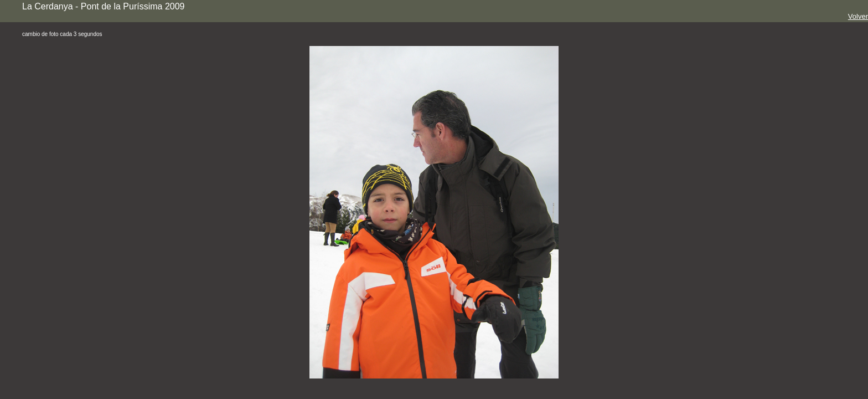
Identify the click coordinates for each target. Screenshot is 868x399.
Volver (858, 16)
